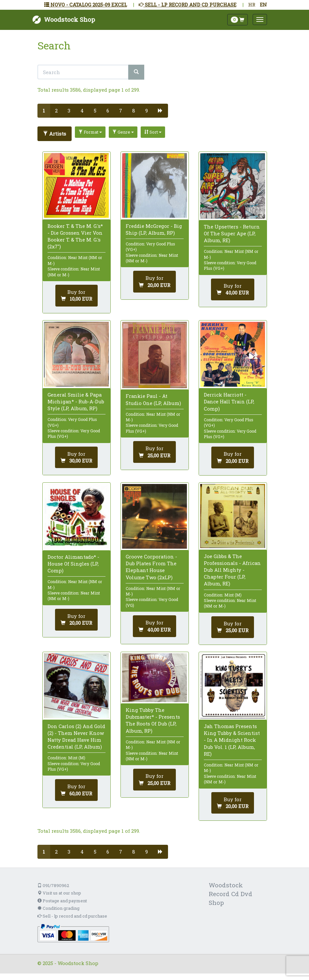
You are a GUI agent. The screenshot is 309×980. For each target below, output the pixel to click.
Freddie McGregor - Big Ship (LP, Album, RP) (154, 229)
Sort (153, 132)
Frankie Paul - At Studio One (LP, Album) (153, 399)
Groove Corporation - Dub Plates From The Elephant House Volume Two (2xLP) (151, 567)
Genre (123, 132)
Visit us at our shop (59, 893)
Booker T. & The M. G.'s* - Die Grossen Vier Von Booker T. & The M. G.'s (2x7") (75, 236)
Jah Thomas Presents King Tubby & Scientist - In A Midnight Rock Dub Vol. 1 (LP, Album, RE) (232, 740)
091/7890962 (53, 885)
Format (90, 132)
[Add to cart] (77, 296)
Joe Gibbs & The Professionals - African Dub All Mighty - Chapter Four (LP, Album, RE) (232, 570)
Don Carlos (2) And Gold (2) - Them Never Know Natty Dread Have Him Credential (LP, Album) (76, 737)
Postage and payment (62, 901)
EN (263, 5)
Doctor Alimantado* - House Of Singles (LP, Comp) (73, 564)
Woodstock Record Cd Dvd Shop (231, 894)
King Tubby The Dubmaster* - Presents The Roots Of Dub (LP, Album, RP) (153, 720)
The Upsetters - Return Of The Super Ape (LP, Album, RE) (232, 233)
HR (252, 5)
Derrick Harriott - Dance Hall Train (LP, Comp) (229, 401)
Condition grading (58, 908)
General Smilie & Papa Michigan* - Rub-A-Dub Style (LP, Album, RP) (76, 401)
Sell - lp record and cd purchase (72, 916)
